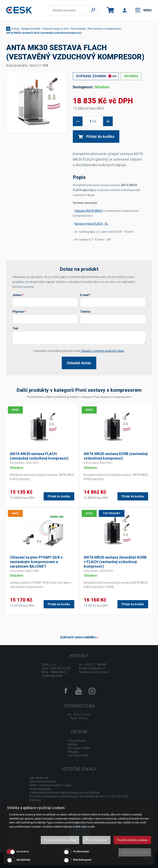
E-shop (15, 29)
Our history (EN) (78, 755)
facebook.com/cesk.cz (94, 672)
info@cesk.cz (96, 668)
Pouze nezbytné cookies (60, 840)
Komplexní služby (79, 748)
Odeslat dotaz (79, 363)
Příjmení (19, 312)
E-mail (85, 295)
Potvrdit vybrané (96, 840)
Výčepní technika (31, 29)
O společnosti (77, 741)
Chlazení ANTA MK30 (88, 211)
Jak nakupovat (39, 778)
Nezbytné (23, 851)
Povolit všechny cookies (132, 840)
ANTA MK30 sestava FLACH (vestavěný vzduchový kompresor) (44, 33)
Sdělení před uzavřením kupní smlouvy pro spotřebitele (64, 793)
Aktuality (73, 752)
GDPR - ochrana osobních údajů (50, 785)
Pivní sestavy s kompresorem (104, 29)
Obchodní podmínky (43, 782)
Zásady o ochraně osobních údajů (102, 351)
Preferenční (81, 851)
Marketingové (82, 860)
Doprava (35, 800)
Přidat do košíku (96, 137)
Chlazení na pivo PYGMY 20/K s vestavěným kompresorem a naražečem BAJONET (36, 562)
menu (143, 10)
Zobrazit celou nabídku (78, 637)
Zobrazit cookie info (135, 852)
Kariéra (72, 744)
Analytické (23, 860)
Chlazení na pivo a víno (55, 29)
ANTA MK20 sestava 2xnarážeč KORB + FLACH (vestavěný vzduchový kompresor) (115, 562)
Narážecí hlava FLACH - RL (91, 224)
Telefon (85, 312)
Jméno (18, 295)
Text (15, 328)
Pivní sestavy (78, 29)
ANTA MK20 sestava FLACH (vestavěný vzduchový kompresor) (39, 456)
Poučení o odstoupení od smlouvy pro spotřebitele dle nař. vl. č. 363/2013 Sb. (79, 796)
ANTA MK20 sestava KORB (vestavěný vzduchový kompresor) (116, 456)
